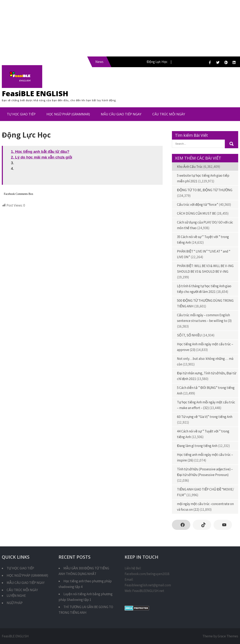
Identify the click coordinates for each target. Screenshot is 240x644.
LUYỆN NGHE (16, 596)
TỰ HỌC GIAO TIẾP (21, 114)
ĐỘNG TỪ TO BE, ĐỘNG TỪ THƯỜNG (205, 190)
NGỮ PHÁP (15, 603)
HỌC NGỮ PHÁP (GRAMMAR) (68, 114)
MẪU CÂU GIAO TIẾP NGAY (121, 114)
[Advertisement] (120, 28)
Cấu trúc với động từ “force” (197, 205)
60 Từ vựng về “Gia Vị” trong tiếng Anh (205, 417)
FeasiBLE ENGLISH (35, 93)
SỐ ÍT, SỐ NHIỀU (189, 335)
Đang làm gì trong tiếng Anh (197, 446)
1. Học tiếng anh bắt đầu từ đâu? (40, 152)
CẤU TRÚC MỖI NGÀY (169, 114)
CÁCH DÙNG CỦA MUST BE (196, 213)
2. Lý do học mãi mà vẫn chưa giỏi (42, 157)
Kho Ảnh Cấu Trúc (190, 167)
